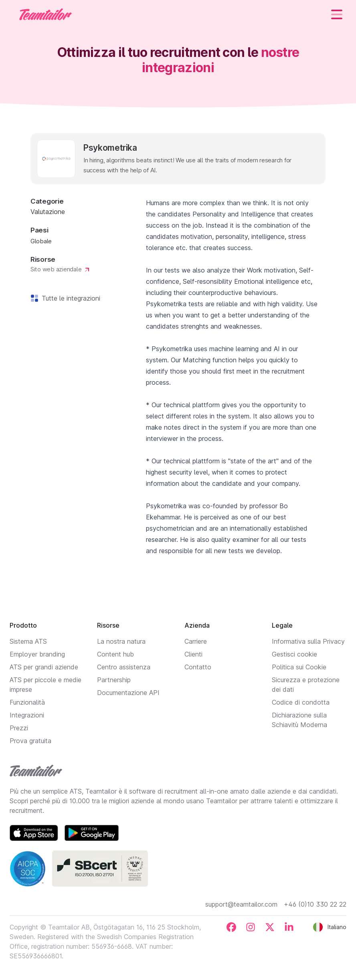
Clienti (193, 654)
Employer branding (37, 654)
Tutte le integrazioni (69, 298)
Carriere (196, 641)
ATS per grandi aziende (44, 667)
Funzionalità (27, 702)
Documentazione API (128, 693)
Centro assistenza (124, 667)
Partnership (114, 680)
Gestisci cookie (294, 654)
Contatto (198, 667)
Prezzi (19, 728)
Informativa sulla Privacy (308, 641)
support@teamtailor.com (241, 904)
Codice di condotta (301, 702)
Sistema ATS (28, 641)
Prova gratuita (30, 741)
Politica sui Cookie (299, 667)
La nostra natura (121, 641)
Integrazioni (27, 715)
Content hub (115, 654)
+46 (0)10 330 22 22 (315, 904)
